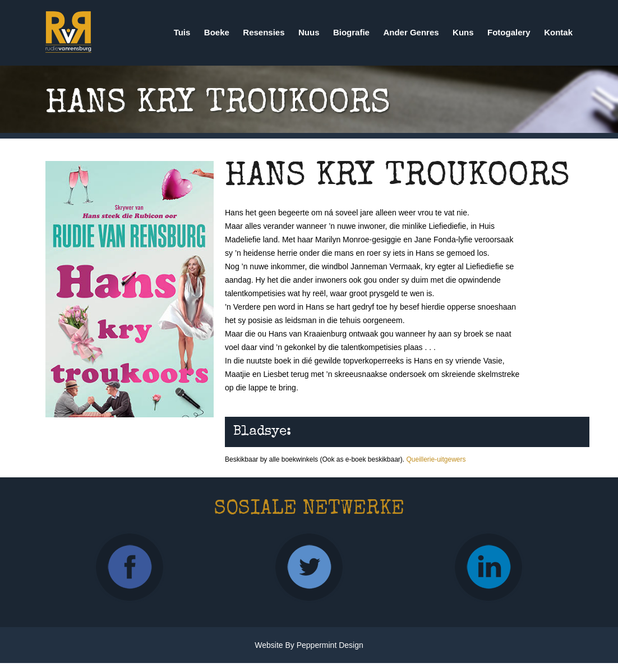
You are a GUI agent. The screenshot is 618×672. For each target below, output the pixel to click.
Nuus (309, 32)
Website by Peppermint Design (309, 645)
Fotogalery (509, 32)
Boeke (217, 32)
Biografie (351, 32)
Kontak (558, 32)
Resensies (264, 32)
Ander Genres (411, 32)
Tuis (182, 32)
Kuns (463, 32)
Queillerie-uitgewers (436, 459)
